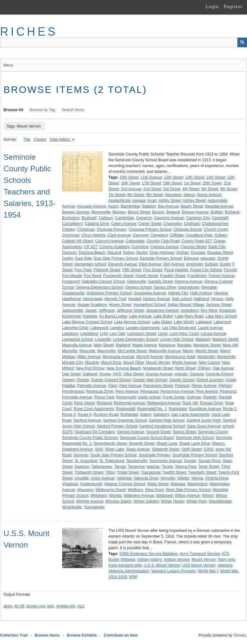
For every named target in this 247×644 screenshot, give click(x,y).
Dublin (68, 258)
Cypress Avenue (165, 247)
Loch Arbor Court (184, 334)
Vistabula (70, 484)
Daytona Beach (92, 253)
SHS (99, 449)
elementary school (90, 264)
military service (177, 559)
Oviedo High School (150, 380)
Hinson (217, 299)
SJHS (209, 449)
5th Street (210, 189)
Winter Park (197, 501)
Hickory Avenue (156, 299)
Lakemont (222, 322)
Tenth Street (209, 467)
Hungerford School (150, 305)
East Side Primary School (116, 258)
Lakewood (99, 328)
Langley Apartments (143, 328)
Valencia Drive (146, 478)
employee (195, 264)
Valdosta (124, 478)
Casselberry (72, 224)
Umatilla (82, 478)
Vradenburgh (91, 484)
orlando (181, 374)
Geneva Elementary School (99, 287)
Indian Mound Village (186, 305)
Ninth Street (185, 368)
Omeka (240, 635)
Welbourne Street (110, 490)
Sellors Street (184, 432)
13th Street (194, 177)
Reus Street (84, 403)
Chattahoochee (215, 224)
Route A (85, 415)
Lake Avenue (140, 316)
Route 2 (69, 415)
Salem (146, 415)
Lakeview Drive (75, 328)
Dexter (142, 253)
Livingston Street (141, 334)
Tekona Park (186, 467)
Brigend (173, 212)
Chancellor (173, 224)
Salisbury (161, 415)
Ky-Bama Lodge (113, 316)
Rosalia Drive (211, 403)
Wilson (208, 496)
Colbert (220, 235)
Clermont (140, 235)
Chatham (192, 224)
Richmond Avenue (129, 403)
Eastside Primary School (161, 258)
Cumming (140, 247)
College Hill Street (78, 241)
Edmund (191, 258)
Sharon (218, 443)
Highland (201, 299)
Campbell (220, 218)
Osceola (197, 374)
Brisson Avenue (195, 212)
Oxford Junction (210, 380)
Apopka (139, 201)
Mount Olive (133, 362)
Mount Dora (111, 362)
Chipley (69, 229)
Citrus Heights (93, 235)
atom (8, 606)
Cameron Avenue (169, 218)
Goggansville (73, 293)
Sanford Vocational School (162, 426)
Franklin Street (173, 276)
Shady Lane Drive (194, 443)
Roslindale (178, 409)
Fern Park (83, 270)
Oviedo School (182, 380)
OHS (117, 374)
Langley (117, 328)
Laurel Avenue (210, 328)
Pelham (225, 386)
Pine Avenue (207, 391)
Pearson (182, 386)
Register (233, 6)
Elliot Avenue (150, 264)
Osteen (68, 380)
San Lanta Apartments (191, 415)
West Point (154, 490)
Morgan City (73, 362)
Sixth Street (191, 449)
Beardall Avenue (219, 206)
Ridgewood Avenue (164, 403)
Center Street (150, 224)
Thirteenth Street (89, 472)
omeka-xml (66, 606)
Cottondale (135, 241)
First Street (153, 270)
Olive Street (133, 374)
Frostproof (71, 282)
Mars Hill (230, 345)
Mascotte (87, 351)
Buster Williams (122, 559)
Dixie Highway (162, 253)
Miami (225, 351)
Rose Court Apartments (94, 409)
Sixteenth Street (165, 449)
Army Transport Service (200, 554)
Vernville (168, 478)
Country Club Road (163, 241)
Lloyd (163, 334)
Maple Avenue (145, 345)
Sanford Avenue (87, 420)
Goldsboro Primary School (109, 293)
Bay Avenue (168, 206)
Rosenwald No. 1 (152, 409)
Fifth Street (132, 270)
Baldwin (149, 206)
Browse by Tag (43, 110)
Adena (189, 195)
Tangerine (136, 467)
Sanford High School (167, 420)
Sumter (190, 461)
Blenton (119, 212)
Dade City (217, 247)
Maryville (70, 351)
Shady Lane (167, 443)
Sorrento (81, 455)
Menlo (188, 351)
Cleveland (159, 235)
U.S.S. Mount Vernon (162, 565)
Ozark (231, 380)
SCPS (67, 432)
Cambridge (125, 218)
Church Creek (216, 229)
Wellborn (135, 490)
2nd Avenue (131, 189)
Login (212, 6)
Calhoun (106, 218)
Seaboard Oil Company (95, 432)
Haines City (178, 293)
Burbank (232, 212)
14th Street (216, 177)
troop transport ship (125, 565)
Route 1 (230, 409)
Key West (209, 310)
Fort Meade (72, 276)
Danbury (69, 253)
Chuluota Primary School (150, 229)
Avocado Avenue (92, 206)
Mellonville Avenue (165, 351)
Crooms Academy (114, 247)
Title (27, 139)
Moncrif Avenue (150, 357)
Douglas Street (220, 253)
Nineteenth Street (158, 368)
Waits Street (158, 484)
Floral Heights (176, 270)
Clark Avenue (119, 235)
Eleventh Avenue (123, 264)
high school (182, 299)
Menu (8, 65)
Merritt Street (207, 351)
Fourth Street (147, 276)
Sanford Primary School (117, 426)
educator (208, 258)
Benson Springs (76, 212)
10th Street (129, 177)
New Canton (209, 362)
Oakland (90, 374)
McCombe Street (132, 351)
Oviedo (83, 380)
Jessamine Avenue (162, 310)
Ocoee (105, 374)
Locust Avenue (213, 334)
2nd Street (152, 189)
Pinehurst (228, 391)
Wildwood (164, 496)
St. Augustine (86, 461)
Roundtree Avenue (205, 409)
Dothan (183, 253)
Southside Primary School (195, 455)
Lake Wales (162, 322)
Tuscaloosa (151, 472)
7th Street (117, 195)
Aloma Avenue (209, 195)
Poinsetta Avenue (77, 397)
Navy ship (226, 559)
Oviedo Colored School (111, 380)
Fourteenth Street (118, 276)
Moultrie (92, 362)
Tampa (120, 467)
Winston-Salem (119, 501)
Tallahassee (102, 467)
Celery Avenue (124, 224)
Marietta (184, 345)
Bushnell (89, 218)
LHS (104, 334)
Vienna (197, 478)
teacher (153, 467)
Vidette (183, 478)
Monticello (206, 357)
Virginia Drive (217, 478)
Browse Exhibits (82, 635)
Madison (203, 339)
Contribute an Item (121, 635)
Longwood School (77, 339)
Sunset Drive (210, 461)
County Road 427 (196, 241)
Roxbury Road (106, 415)
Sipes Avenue (138, 449)
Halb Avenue (201, 293)
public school (149, 397)
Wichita (115, 496)
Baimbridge (130, 206)
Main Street (104, 345)
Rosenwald (125, 409)
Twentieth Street (202, 472)
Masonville (106, 351)
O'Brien (204, 368)
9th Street (154, 195)
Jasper (91, 310)
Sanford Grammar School (125, 420)
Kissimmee (72, 316)
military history (149, 559)
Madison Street (225, 339)
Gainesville (136, 282)
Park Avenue (130, 386)
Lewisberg (89, 334)
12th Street (174, 177)
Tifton (110, 472)
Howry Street (120, 305)
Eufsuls (211, 264)
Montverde (226, 357)
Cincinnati (71, 235)
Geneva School (138, 287)
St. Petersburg (112, 461)
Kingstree (228, 310)
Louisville (103, 339)
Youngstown (94, 507)
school (228, 426)
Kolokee (90, 316)
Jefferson (107, 310)
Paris (113, 386)
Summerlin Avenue (166, 461)
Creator (40, 139)
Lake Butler (163, 316)
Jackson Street (219, 305)
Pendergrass (73, 391)
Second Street (158, 432)
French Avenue (222, 276)
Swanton (82, 467)
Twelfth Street (174, 472)
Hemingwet (93, 299)
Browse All (14, 110)
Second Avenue (131, 432)
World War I (208, 571)
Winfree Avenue (90, 501)
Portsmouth (126, 397)
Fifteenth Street (107, 270)
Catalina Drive (97, 224)
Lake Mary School (221, 316)
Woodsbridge (220, 501)
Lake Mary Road (189, 316)
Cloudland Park (199, 235)
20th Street (212, 183)
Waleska (178, 484)
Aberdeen (173, 195)
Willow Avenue (188, 496)
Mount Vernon (158, 362)
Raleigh (210, 397)
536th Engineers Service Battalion (148, 554)
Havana (221, 293)
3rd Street (172, 189)
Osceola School (219, 374)
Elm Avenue (174, 264)
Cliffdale (177, 235)
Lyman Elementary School (135, 339)
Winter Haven (173, 501)
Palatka (69, 386)
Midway (69, 357)
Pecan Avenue (204, 386)
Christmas (86, 229)
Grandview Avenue (150, 293)
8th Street (136, 195)
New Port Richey (90, 368)
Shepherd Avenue (77, 449)
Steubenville (137, 461)
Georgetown (189, 287)
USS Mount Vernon (199, 565)
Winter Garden (146, 501)
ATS (225, 554)
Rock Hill (190, 403)
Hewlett (134, 299)
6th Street (228, 189)
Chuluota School (188, 229)
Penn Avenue (127, 391)
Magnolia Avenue (77, 345)
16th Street (130, 183)
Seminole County (213, 432)
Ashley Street (194, 201)
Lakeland (204, 322)
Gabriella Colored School (103, 282)
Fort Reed (92, 276)
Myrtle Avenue (184, 362)
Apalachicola (119, 201)
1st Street (192, 183)
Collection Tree (14, 635)
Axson (113, 206)
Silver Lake (114, 449)
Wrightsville (72, 507)
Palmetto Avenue (92, 386)
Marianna (167, 345)
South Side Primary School (113, 455)
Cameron (144, 218)
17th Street (151, 183)
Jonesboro (189, 310)
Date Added (60, 139)
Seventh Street (141, 443)
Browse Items (47, 635)
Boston (158, 212)
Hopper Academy (92, 305)
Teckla (167, 467)
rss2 (81, 606)
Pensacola (149, 391)
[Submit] (242, 42)
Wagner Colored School (125, 484)
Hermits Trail (115, 299)
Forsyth (230, 270)
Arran (152, 201)
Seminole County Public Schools (90, 438)
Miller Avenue (89, 357)
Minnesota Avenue (119, 357)
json (50, 606)
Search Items (73, 110)
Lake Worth (184, 322)
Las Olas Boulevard (179, 328)
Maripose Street (207, 345)
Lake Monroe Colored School (87, 322)
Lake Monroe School (132, 322)
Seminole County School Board (147, 438)
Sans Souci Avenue (204, 426)
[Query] (123, 42)
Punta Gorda (174, 397)
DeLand (114, 253)
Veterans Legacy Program (174, 571)
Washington (197, 484)
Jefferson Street (130, 310)
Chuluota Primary (111, 229)
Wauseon (85, 490)
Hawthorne (71, 299)
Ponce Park (104, 397)
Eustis (225, 264)
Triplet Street (128, 472)
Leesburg (70, 334)
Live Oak (117, 334)
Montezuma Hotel (180, 357)
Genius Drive (165, 287)
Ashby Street (170, 201)
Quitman (194, 397)
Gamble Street (160, 282)
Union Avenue (103, 478)
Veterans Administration (129, 571)
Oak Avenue (223, 368)
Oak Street (71, 374)
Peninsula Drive (100, 391)
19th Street (172, 183)
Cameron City (198, 218)
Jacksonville (73, 310)
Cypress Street (193, 247)
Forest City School (206, 270)
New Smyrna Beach (124, 368)
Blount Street (139, 212)
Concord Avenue (110, 241)
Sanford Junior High (204, 420)
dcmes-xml (36, 606)
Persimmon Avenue (177, 391)
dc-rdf (19, 606)
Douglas (198, 253)
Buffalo (217, 212)
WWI (133, 577)
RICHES (29, 32)
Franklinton (197, 276)
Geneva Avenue (189, 282)
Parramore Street (158, 386)
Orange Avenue (159, 374)
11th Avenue (151, 177)
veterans (225, 565)
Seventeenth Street (110, 443)
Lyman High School (177, 339)
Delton (128, 253)
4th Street (191, 189)
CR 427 (91, 247)
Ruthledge (129, 415)
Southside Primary (154, 455)
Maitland (123, 345)
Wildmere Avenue (139, 496)
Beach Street (192, 206)
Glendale (209, 287)
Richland (104, 403)
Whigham (99, 496)
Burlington (71, 218)
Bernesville (101, 212)
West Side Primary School (188, 490)
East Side (83, 258)
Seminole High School (195, 438)
